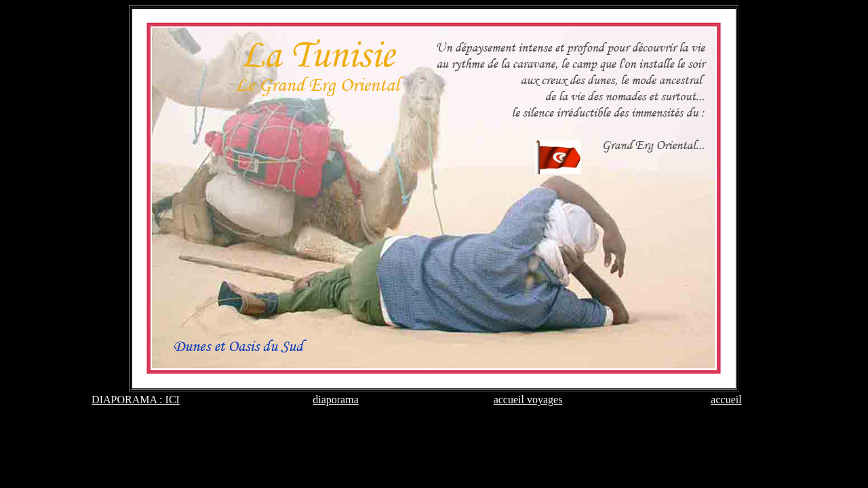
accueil (726, 400)
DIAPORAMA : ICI (136, 400)
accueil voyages (528, 400)
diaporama (336, 400)
